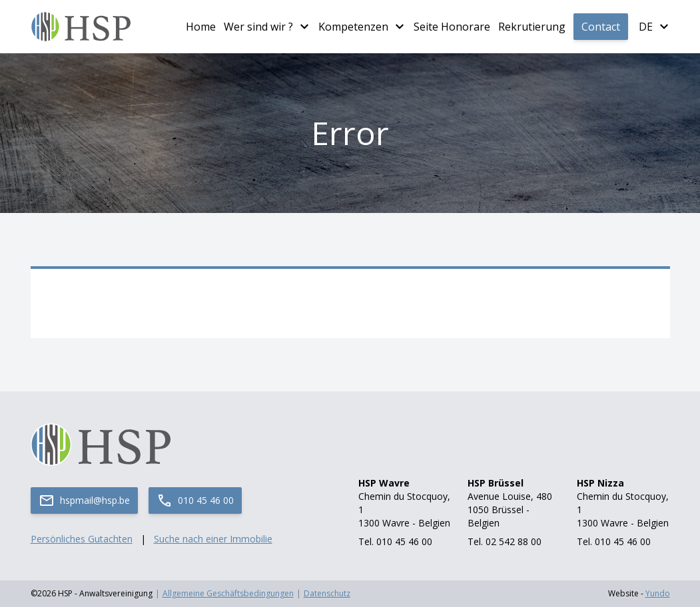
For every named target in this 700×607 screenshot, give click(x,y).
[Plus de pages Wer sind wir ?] (304, 27)
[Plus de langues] (664, 27)
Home (201, 27)
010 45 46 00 (195, 501)
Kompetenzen (353, 27)
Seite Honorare (452, 27)
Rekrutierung (532, 27)
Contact (601, 27)
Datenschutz (327, 594)
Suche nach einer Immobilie (213, 539)
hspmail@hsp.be (84, 501)
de (646, 27)
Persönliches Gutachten (82, 539)
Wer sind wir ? (258, 27)
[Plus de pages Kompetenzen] (400, 27)
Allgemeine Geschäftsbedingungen (228, 594)
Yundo (658, 593)
